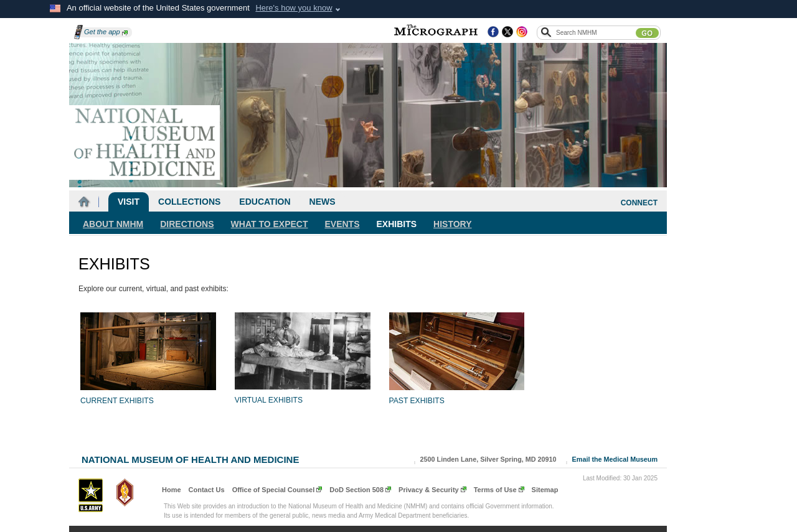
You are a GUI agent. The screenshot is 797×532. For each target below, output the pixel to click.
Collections (189, 202)
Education (265, 202)
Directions (187, 224)
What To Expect (270, 224)
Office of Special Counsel (274, 490)
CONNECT (639, 203)
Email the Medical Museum (615, 459)
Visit (129, 202)
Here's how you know (294, 8)
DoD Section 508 (356, 490)
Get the (106, 32)
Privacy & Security (429, 490)
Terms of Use (495, 490)
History (452, 224)
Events (342, 224)
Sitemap (545, 490)
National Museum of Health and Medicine (190, 458)
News (323, 202)
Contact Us (207, 490)
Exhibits (397, 224)
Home (172, 490)
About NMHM (113, 224)
